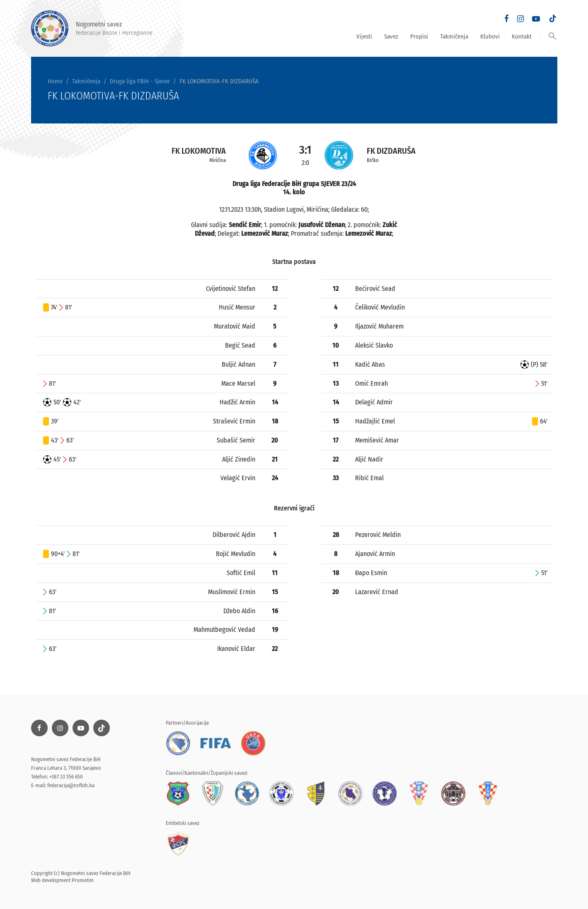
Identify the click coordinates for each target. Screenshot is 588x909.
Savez (391, 36)
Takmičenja (454, 36)
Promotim (83, 880)
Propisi (419, 36)
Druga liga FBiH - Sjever (140, 81)
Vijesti (364, 36)
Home (55, 81)
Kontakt (522, 36)
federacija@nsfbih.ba (71, 785)
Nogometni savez (92, 28)
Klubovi (490, 36)
